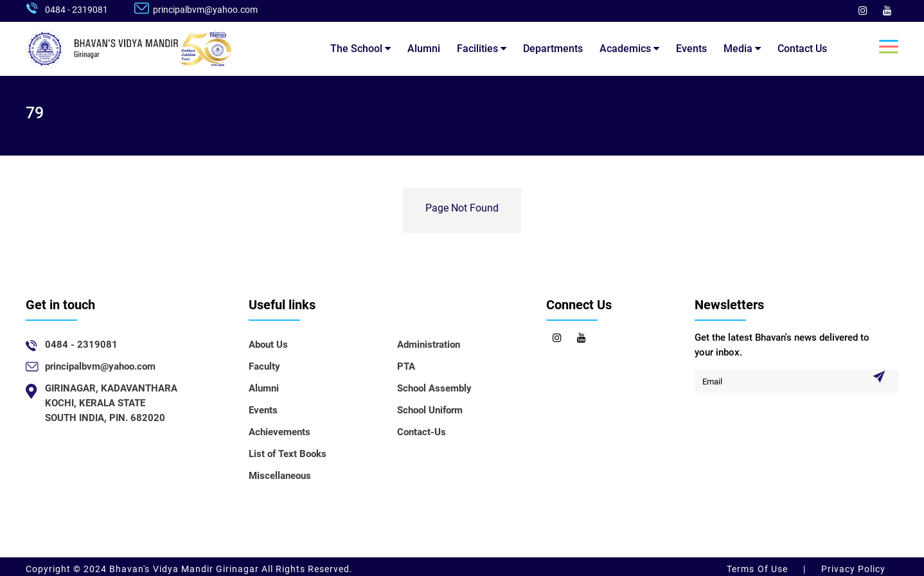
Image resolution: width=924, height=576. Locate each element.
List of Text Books (288, 454)
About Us (268, 345)
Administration (429, 345)
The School (360, 49)
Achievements (280, 432)
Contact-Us (422, 432)
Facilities (482, 49)
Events (691, 49)
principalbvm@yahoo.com (205, 10)
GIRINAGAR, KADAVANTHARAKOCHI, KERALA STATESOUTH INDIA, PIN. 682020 (111, 403)
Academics (629, 49)
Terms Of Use (758, 569)
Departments (553, 49)
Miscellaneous (280, 476)
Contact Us (802, 49)
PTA (406, 366)
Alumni (424, 49)
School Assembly (434, 388)
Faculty (264, 366)
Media (742, 49)
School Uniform (430, 410)
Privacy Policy (852, 569)
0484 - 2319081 (76, 10)
